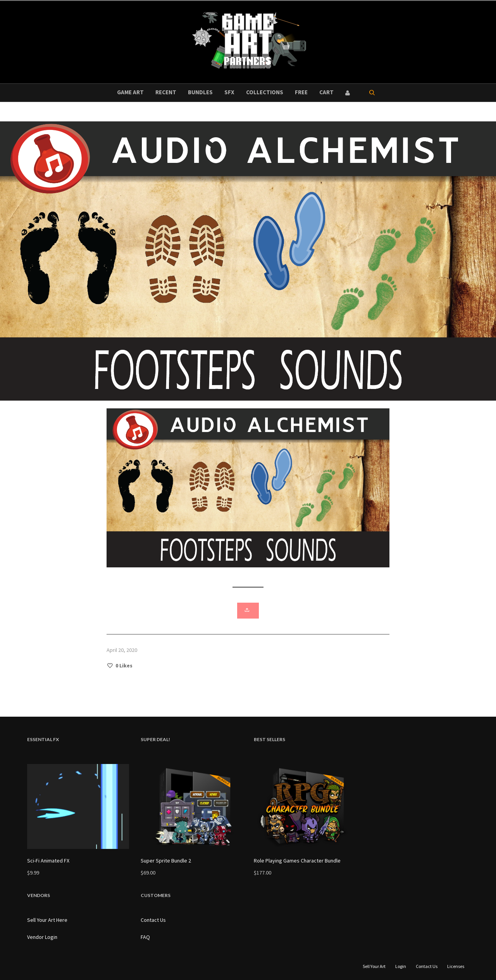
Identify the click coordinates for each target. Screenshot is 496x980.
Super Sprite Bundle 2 (166, 861)
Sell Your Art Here (47, 920)
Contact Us (153, 920)
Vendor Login (42, 937)
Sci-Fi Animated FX (48, 861)
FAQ (145, 937)
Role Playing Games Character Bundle (297, 861)
